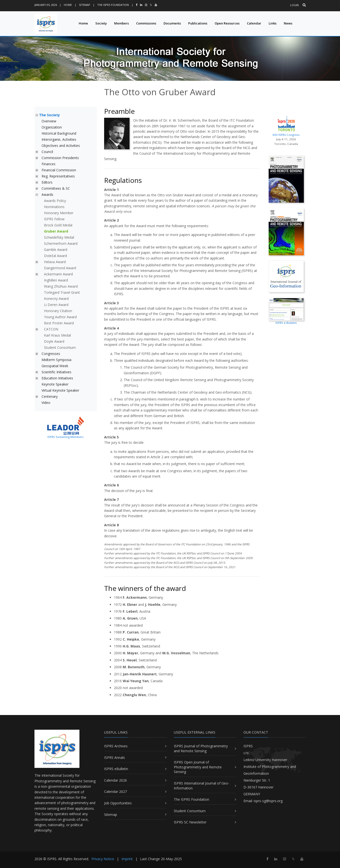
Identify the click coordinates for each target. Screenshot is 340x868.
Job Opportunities (118, 803)
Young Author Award (60, 317)
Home (68, 5)
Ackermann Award (58, 274)
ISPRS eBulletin (116, 769)
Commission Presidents (60, 158)
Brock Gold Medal (58, 225)
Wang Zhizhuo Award (61, 286)
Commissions (146, 23)
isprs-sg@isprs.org (268, 801)
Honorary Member (59, 213)
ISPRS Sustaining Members (66, 437)
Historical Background (59, 133)
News (288, 23)
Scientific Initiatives (56, 372)
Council (47, 152)
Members (121, 23)
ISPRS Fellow (54, 219)
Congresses (51, 354)
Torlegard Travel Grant (62, 292)
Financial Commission (59, 170)
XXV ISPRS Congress (286, 125)
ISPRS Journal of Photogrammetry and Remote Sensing (201, 748)
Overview (49, 121)
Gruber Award (56, 231)
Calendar (254, 23)
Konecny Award (56, 299)
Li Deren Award (56, 305)
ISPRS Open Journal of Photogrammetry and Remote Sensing (198, 767)
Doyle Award (54, 341)
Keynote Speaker (55, 384)
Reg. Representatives (58, 176)
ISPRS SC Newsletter (190, 822)
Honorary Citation (58, 311)
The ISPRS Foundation (113, 5)
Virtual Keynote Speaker (60, 390)
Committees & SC (56, 188)
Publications (198, 23)
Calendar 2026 (115, 780)
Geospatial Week (55, 366)
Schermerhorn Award (61, 243)
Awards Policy (55, 201)
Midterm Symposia (56, 360)
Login (294, 5)
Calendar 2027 (115, 792)
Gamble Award (56, 250)
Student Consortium (60, 347)
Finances (49, 164)
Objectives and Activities (61, 146)
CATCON (51, 329)
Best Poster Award (59, 323)
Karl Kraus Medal (57, 335)
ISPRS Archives (116, 746)
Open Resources (227, 23)
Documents (172, 23)
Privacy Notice (103, 859)
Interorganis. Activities (59, 139)
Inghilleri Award (56, 280)
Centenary (50, 396)
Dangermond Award (60, 268)
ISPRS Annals (115, 757)
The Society (49, 115)
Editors (47, 182)
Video (46, 403)
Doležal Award (55, 256)
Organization (52, 127)
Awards (47, 194)
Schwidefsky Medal (59, 237)
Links (273, 23)
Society (101, 23)
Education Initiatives (57, 378)
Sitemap (85, 5)
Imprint (127, 859)
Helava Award (55, 262)
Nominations (54, 207)
